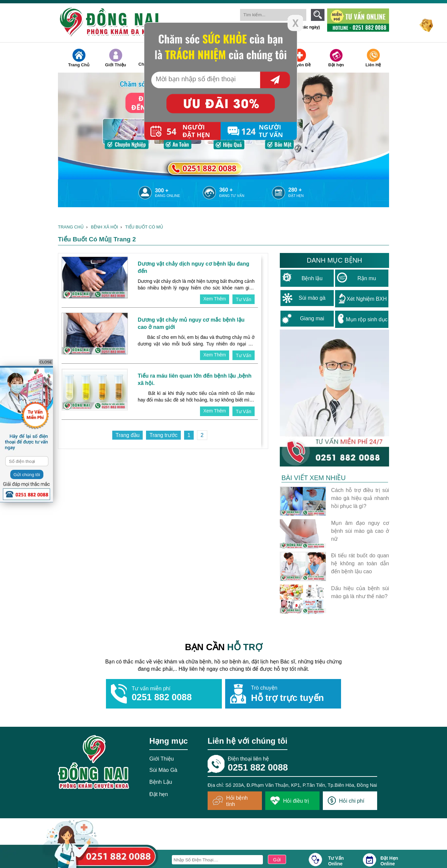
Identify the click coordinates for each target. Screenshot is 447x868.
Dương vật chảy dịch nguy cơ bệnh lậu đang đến (194, 267)
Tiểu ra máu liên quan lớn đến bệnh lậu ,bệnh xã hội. (195, 379)
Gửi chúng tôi (27, 475)
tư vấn (244, 299)
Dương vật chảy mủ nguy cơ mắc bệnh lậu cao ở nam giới (191, 323)
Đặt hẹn (336, 58)
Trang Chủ (79, 58)
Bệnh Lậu (161, 782)
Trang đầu (127, 435)
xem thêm (215, 299)
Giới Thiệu (115, 58)
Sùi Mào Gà (163, 770)
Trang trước (163, 435)
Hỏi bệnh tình (230, 801)
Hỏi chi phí (346, 801)
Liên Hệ (373, 58)
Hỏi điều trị (290, 801)
